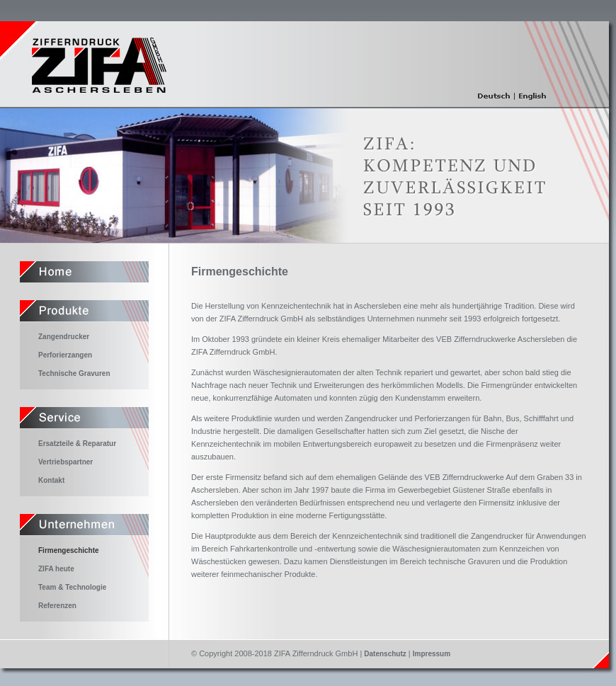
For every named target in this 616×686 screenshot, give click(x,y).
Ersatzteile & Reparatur (77, 444)
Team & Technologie (72, 587)
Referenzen (57, 606)
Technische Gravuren (74, 373)
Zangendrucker (64, 337)
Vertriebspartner (65, 462)
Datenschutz (385, 654)
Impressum (432, 654)
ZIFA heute (56, 569)
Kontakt (51, 480)
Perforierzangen (65, 355)
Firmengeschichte (69, 550)
